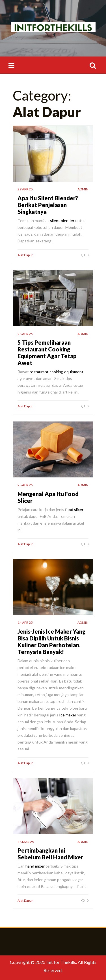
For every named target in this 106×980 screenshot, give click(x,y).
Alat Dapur (25, 255)
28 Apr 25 (25, 334)
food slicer (74, 509)
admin (83, 189)
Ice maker (68, 715)
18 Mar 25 (26, 842)
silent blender (62, 220)
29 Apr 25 (25, 189)
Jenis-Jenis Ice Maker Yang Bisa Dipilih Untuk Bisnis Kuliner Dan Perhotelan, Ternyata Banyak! (51, 642)
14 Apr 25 (25, 622)
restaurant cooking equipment (57, 372)
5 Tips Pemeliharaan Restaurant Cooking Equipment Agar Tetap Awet (47, 353)
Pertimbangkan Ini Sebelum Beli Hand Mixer (50, 854)
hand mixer (35, 866)
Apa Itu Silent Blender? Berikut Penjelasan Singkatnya (48, 205)
